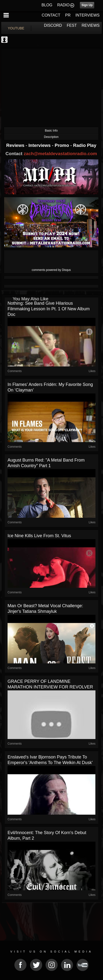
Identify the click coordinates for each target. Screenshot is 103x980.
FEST (72, 25)
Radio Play (85, 145)
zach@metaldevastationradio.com (60, 154)
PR (68, 15)
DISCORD (53, 25)
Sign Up (87, 5)
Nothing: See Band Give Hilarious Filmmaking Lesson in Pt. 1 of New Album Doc (49, 309)
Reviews (16, 145)
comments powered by (51, 270)
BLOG (47, 5)
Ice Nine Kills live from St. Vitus (39, 536)
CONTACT (51, 15)
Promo (63, 145)
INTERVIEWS (88, 15)
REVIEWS (91, 25)
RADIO (63, 5)
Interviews (40, 145)
